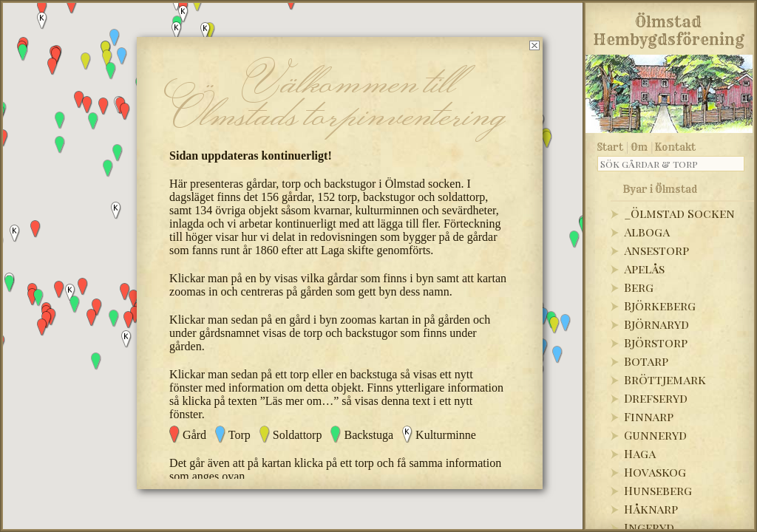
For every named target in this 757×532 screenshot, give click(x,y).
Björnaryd (656, 324)
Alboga (647, 232)
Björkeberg (660, 306)
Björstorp (656, 342)
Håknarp (651, 509)
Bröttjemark (665, 379)
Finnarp (649, 416)
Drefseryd (656, 398)
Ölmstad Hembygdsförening (669, 28)
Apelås (644, 269)
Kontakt (675, 147)
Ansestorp (656, 250)
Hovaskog (655, 472)
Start (610, 147)
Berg (639, 287)
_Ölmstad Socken (679, 213)
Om (639, 147)
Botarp (646, 361)
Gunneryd (655, 435)
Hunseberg (658, 490)
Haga (640, 453)
